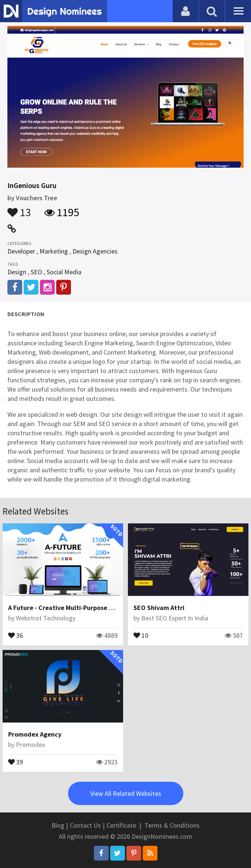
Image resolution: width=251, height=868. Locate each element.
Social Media (64, 272)
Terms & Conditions (172, 825)
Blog (58, 825)
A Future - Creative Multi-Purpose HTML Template (82, 608)
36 (16, 635)
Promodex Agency (35, 734)
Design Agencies (95, 251)
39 (16, 761)
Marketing (54, 251)
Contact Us (85, 825)
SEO (36, 272)
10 (141, 635)
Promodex (30, 745)
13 (19, 209)
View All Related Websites (126, 793)
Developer (21, 251)
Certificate (121, 825)
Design (17, 272)
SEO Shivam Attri (159, 608)
